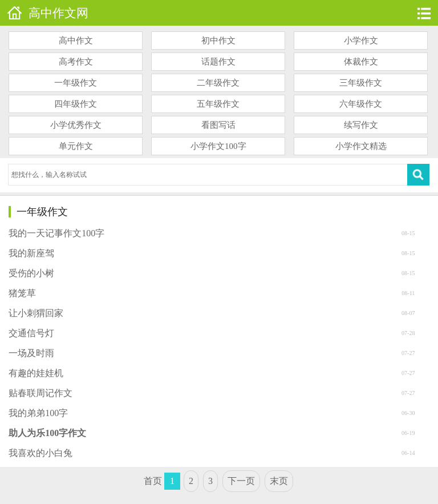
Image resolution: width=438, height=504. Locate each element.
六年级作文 (361, 104)
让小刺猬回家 (36, 313)
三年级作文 (361, 83)
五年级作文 (218, 104)
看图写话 (218, 125)
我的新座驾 (31, 253)
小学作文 (361, 41)
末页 (279, 481)
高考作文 (76, 62)
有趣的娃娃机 (36, 373)
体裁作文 (361, 62)
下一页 (241, 481)
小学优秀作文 (76, 125)
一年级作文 (76, 83)
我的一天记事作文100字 (56, 233)
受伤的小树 (31, 273)
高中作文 (76, 41)
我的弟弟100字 (38, 413)
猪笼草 (22, 293)
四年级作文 (76, 104)
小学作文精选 (361, 146)
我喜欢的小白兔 (40, 453)
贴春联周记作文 (40, 393)
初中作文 (218, 41)
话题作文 (218, 62)
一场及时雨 (31, 353)
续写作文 (361, 125)
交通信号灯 (31, 333)
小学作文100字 (218, 146)
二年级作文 (218, 83)
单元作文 (76, 146)
